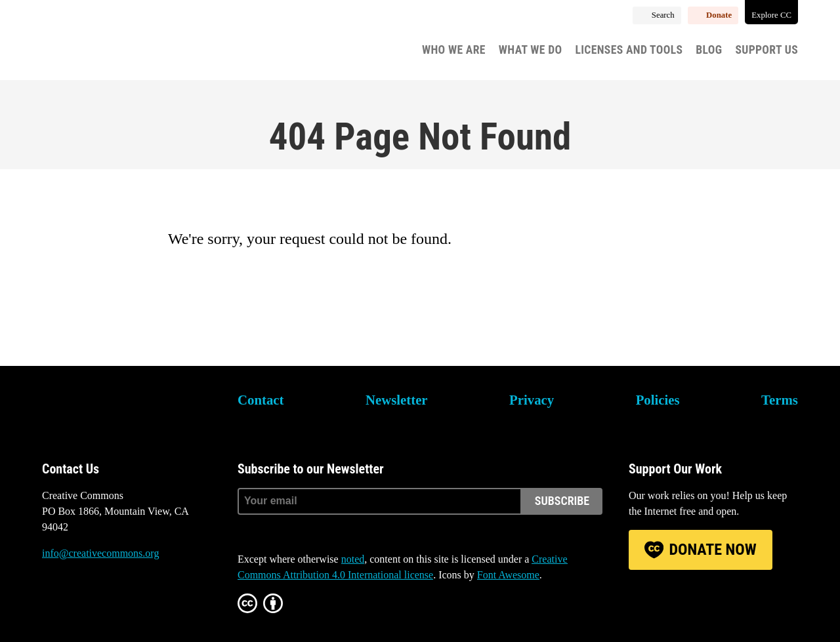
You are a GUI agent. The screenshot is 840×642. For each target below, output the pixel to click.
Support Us (766, 50)
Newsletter (397, 400)
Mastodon (87, 603)
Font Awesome (508, 575)
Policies (658, 400)
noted (353, 559)
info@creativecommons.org (100, 553)
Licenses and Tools (629, 50)
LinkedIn (123, 603)
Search (663, 15)
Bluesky (52, 603)
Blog (709, 50)
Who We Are (454, 50)
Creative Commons (105, 43)
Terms (780, 400)
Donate (719, 15)
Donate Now (712, 550)
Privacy (532, 400)
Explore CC (771, 15)
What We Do (531, 50)
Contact (261, 400)
